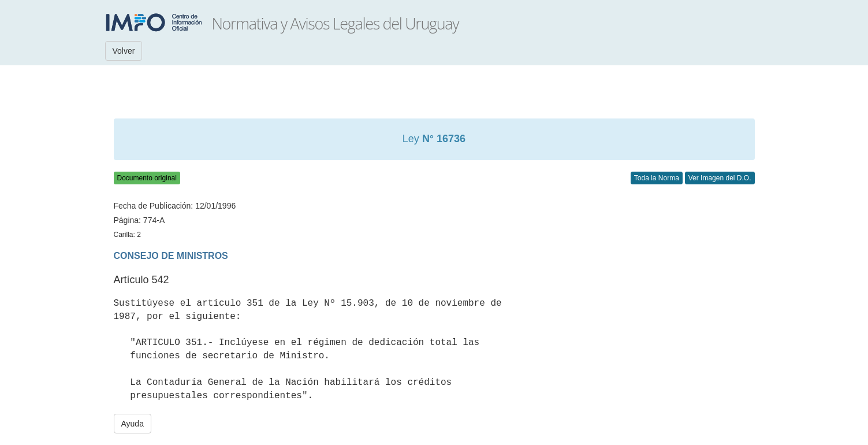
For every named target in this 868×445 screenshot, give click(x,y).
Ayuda (133, 424)
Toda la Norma (657, 178)
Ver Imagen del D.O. (720, 178)
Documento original (147, 178)
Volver (124, 51)
